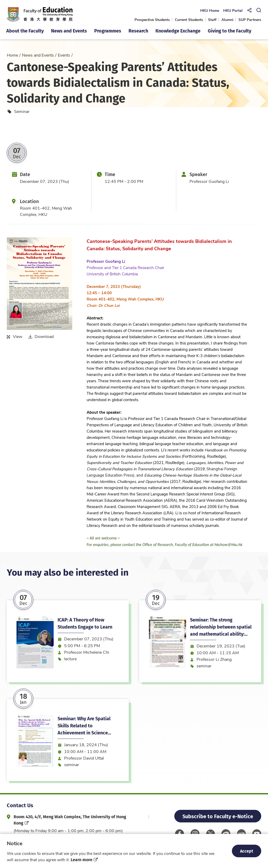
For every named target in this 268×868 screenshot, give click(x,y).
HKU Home (209, 10)
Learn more (82, 859)
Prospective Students (152, 20)
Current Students (189, 20)
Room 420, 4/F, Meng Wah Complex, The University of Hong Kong (70, 820)
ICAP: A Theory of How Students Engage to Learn (85, 649)
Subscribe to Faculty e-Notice (218, 816)
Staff (212, 20)
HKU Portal (233, 10)
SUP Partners (250, 20)
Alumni (227, 20)
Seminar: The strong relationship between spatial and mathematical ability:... (221, 653)
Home (12, 55)
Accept (247, 851)
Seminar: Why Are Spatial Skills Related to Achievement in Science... (84, 751)
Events (64, 55)
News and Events (38, 55)
